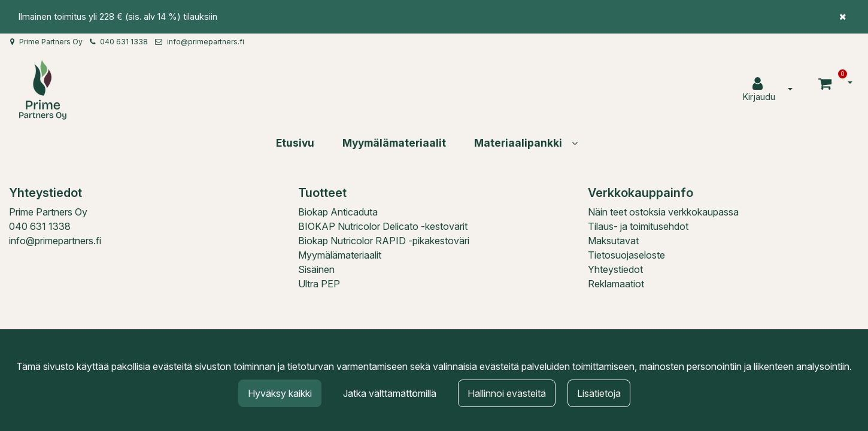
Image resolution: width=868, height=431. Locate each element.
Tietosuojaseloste (626, 255)
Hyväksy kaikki (280, 393)
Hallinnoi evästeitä (507, 393)
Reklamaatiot (616, 284)
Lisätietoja (599, 393)
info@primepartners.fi (206, 42)
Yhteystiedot (615, 269)
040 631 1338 (124, 42)
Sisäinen (316, 269)
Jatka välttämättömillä (390, 393)
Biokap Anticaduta (338, 212)
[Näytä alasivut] (575, 143)
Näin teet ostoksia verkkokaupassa (663, 212)
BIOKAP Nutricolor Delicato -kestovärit (383, 226)
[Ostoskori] (826, 83)
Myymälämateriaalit (340, 255)
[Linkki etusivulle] (43, 90)
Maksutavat (613, 241)
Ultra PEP (319, 284)
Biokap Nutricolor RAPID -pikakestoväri (384, 241)
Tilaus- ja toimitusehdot (638, 226)
